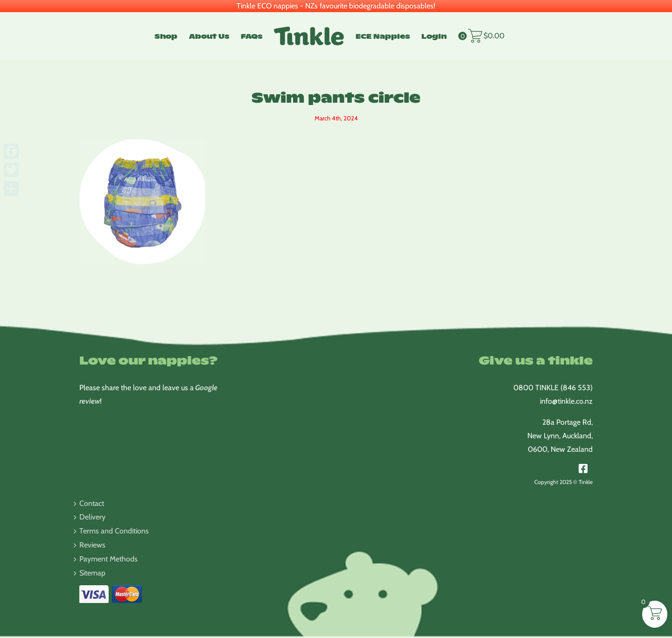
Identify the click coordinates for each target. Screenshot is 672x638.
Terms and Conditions (114, 531)
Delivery (92, 517)
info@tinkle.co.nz (566, 401)
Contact (92, 503)
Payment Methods (108, 559)
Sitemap (92, 573)
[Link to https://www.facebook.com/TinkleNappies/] (583, 469)
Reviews (92, 545)
